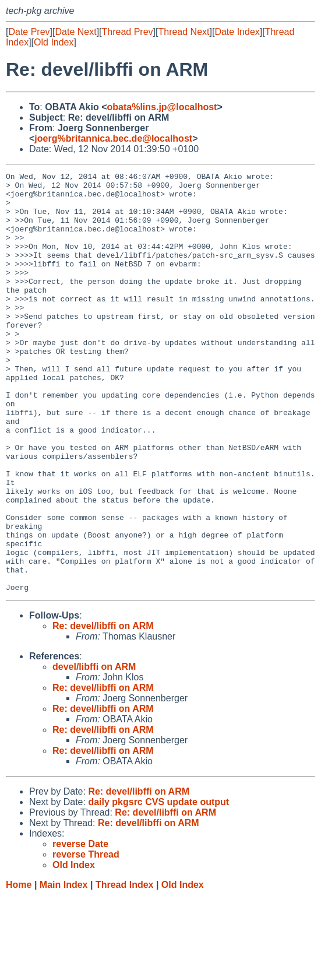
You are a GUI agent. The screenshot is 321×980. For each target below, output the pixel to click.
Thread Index (125, 969)
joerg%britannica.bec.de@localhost (113, 138)
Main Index (64, 969)
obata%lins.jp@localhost (162, 107)
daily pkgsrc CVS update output (158, 886)
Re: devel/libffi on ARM (103, 710)
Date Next (75, 32)
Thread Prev (128, 32)
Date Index (237, 32)
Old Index (54, 42)
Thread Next (184, 32)
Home (19, 969)
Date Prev (29, 32)
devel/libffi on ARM (94, 751)
